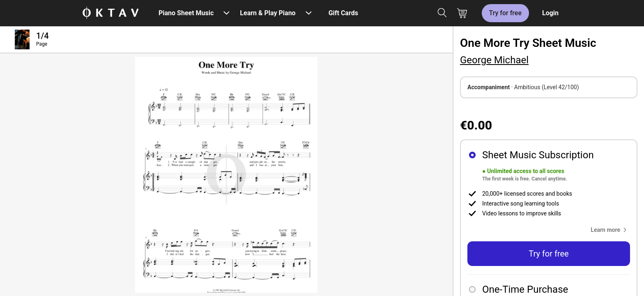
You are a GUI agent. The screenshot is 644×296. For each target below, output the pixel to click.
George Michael (494, 60)
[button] (610, 230)
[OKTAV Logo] (110, 13)
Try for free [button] (549, 254)
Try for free (505, 13)
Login (550, 13)
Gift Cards (343, 13)
